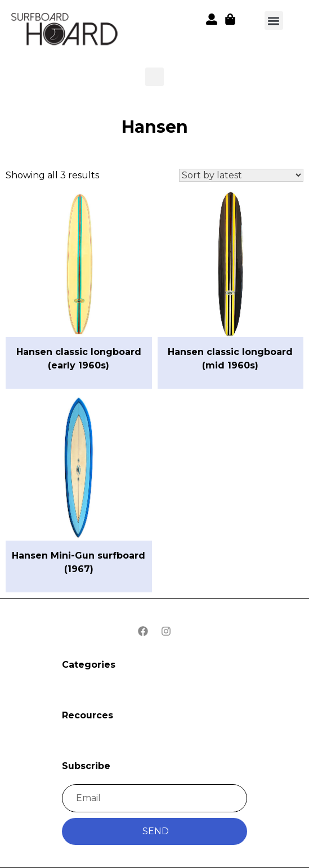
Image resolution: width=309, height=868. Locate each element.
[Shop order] (241, 175)
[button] (65, 31)
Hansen (155, 127)
